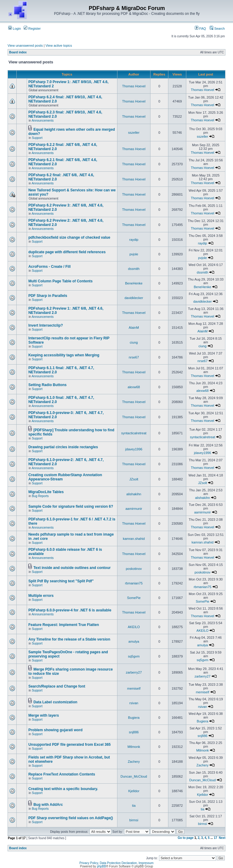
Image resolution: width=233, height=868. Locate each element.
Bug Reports (40, 496)
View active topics (59, 45)
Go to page (186, 838)
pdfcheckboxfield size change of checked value (69, 237)
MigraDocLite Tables (46, 492)
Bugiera (134, 718)
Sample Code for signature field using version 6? (71, 506)
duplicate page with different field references (67, 252)
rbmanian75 (134, 583)
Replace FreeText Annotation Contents (62, 774)
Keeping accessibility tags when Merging (64, 355)
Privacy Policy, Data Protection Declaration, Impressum (116, 863)
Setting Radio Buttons (47, 385)
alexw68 (134, 387)
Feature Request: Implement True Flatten (64, 625)
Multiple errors (41, 596)
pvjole (134, 254)
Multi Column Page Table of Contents (60, 281)
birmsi (134, 820)
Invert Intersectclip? (46, 325)
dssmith (134, 269)
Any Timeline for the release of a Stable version (69, 639)
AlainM (134, 328)
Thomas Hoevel (134, 86)
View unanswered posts (25, 45)
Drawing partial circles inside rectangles (63, 447)
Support (37, 138)
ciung (134, 342)
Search (217, 29)
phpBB (101, 866)
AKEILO (134, 627)
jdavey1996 (134, 449)
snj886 (134, 732)
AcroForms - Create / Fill (49, 267)
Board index (18, 52)
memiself (134, 688)
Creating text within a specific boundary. (63, 789)
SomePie (134, 598)
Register (32, 29)
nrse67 (134, 357)
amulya (134, 641)
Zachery (134, 762)
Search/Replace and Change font (57, 686)
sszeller (134, 133)
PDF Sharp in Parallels (48, 296)
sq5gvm (134, 656)
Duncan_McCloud (134, 776)
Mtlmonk (134, 747)
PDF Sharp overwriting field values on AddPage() (71, 818)
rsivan (134, 703)
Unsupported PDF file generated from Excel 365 (69, 745)
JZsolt (134, 479)
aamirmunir (134, 509)
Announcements (42, 121)
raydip (134, 240)
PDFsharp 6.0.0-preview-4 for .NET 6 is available (70, 610)
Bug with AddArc (48, 805)
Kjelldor (134, 791)
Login (15, 29)
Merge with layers (44, 715)
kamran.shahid (134, 539)
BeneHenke (134, 283)
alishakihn (134, 494)
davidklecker (134, 298)
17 (216, 838)
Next (222, 838)
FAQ (200, 29)
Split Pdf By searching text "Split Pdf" (61, 581)
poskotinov (134, 569)
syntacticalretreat (134, 433)
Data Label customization (55, 702)
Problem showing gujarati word (55, 730)
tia (134, 806)
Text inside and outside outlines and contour (72, 568)
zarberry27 (134, 672)
